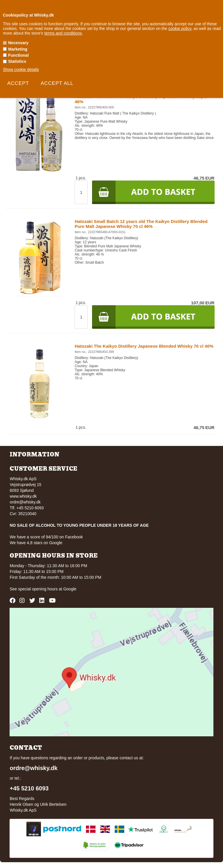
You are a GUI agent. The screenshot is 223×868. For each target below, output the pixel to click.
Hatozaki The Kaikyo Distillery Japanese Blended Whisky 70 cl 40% (144, 346)
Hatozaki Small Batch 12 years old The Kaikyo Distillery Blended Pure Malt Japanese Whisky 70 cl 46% (141, 224)
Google (70, 589)
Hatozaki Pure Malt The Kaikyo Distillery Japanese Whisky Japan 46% (142, 99)
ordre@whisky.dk (25, 502)
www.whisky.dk (23, 496)
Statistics (17, 61)
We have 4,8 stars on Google (36, 543)
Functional (18, 55)
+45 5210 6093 (29, 788)
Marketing (18, 49)
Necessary (18, 43)
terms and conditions (63, 33)
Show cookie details (21, 69)
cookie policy (180, 28)
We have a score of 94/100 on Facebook (46, 537)
